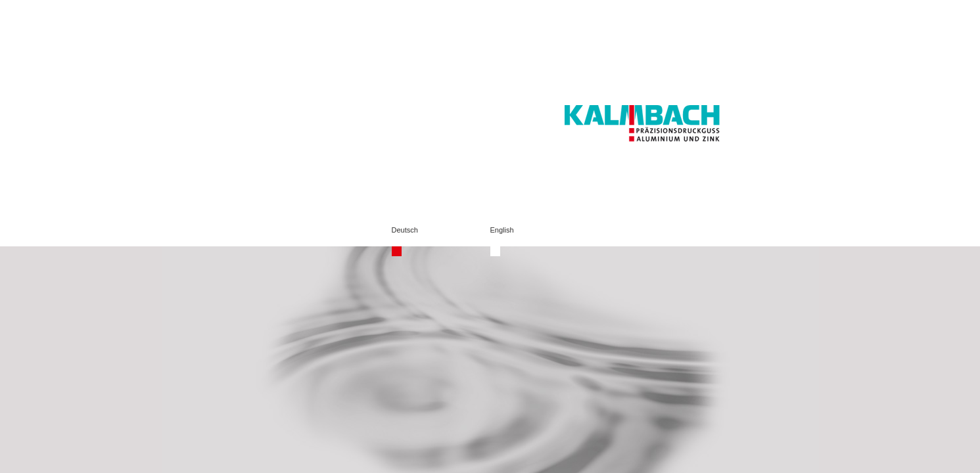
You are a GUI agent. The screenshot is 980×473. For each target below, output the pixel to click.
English (502, 230)
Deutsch (405, 230)
